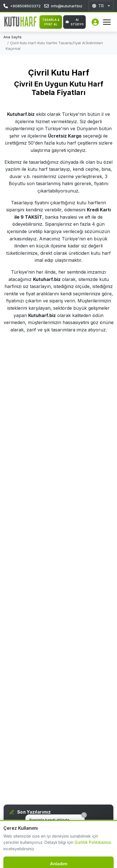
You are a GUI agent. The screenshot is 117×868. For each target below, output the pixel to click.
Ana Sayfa (12, 37)
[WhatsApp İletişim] (106, 857)
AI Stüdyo (75, 22)
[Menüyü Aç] (107, 22)
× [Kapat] (84, 815)
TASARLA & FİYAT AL (51, 22)
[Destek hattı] (15, 853)
